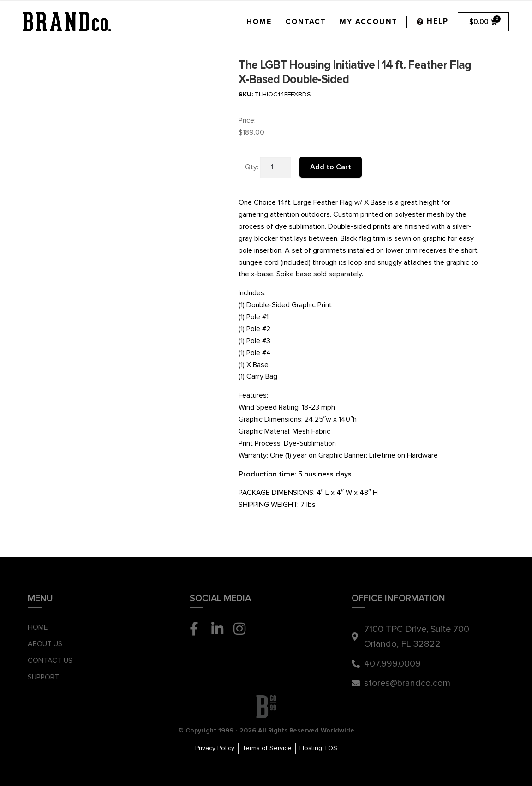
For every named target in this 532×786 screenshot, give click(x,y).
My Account (368, 22)
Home (259, 22)
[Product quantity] (276, 167)
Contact (306, 22)
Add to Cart (331, 167)
